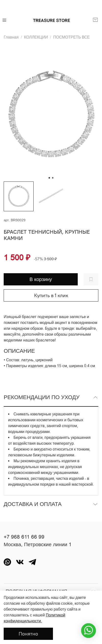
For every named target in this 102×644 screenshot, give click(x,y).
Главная (11, 37)
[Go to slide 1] (49, 178)
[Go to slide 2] (53, 178)
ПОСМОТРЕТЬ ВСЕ (71, 37)
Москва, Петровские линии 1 (38, 544)
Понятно (28, 634)
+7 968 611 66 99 (24, 537)
